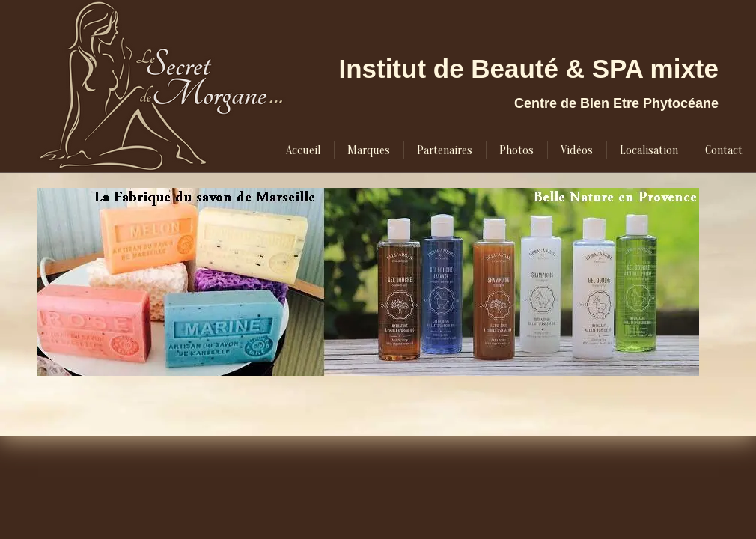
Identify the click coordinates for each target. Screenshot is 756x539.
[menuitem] (303, 150)
